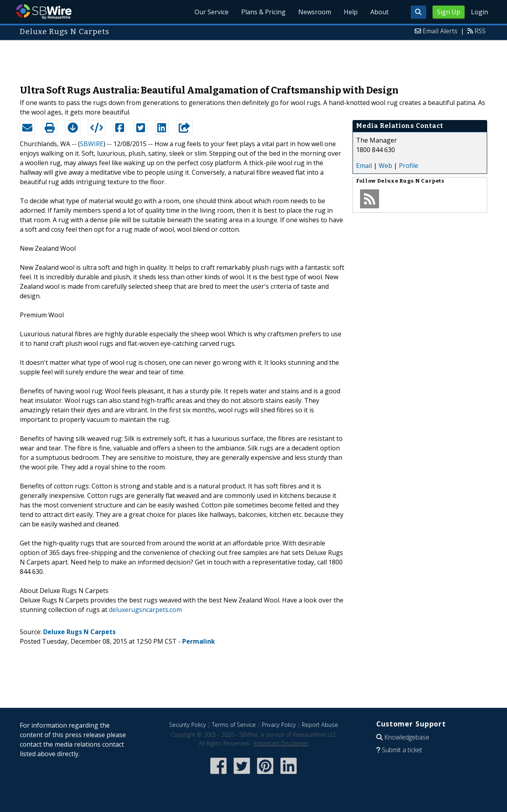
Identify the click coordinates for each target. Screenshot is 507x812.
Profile (409, 166)
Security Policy (188, 725)
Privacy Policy (279, 725)
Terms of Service (234, 725)
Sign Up (449, 12)
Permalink (199, 641)
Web (385, 166)
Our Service (212, 12)
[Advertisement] (253, 59)
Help (351, 12)
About (379, 12)
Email (364, 166)
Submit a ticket (402, 750)
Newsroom (315, 12)
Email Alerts (440, 31)
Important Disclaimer (281, 743)
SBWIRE (92, 144)
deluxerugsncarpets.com (145, 610)
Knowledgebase (407, 737)
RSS (480, 31)
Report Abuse (320, 725)
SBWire (44, 12)
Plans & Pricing (263, 12)
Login (479, 12)
